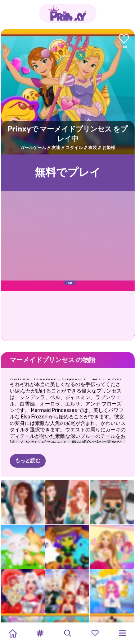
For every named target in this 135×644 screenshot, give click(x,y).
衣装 (93, 148)
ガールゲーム (33, 148)
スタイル (74, 148)
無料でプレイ (68, 172)
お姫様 (109, 148)
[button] (40, 633)
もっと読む (28, 461)
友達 (56, 148)
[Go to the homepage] (68, 13)
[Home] (13, 633)
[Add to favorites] (124, 42)
